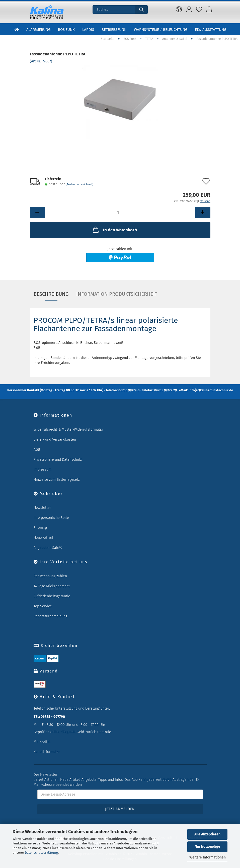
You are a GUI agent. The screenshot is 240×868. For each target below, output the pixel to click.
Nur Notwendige (207, 847)
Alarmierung (38, 30)
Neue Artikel (43, 538)
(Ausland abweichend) (79, 184)
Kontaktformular (47, 752)
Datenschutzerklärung (41, 853)
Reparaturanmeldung (50, 616)
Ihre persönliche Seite (51, 518)
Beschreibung (51, 294)
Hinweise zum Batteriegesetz (57, 480)
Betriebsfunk (114, 30)
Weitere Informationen (208, 857)
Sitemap (40, 528)
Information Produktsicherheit (117, 294)
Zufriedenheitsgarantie (52, 596)
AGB (37, 450)
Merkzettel (42, 742)
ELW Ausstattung (211, 30)
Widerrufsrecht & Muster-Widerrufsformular (68, 429)
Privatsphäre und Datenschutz (58, 460)
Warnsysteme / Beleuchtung (161, 30)
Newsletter (42, 508)
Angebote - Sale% (48, 548)
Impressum (43, 470)
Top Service (43, 606)
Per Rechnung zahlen (50, 576)
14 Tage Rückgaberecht (52, 586)
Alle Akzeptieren (207, 834)
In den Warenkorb (114, 230)
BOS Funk (66, 30)
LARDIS (88, 30)
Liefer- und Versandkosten (55, 440)
